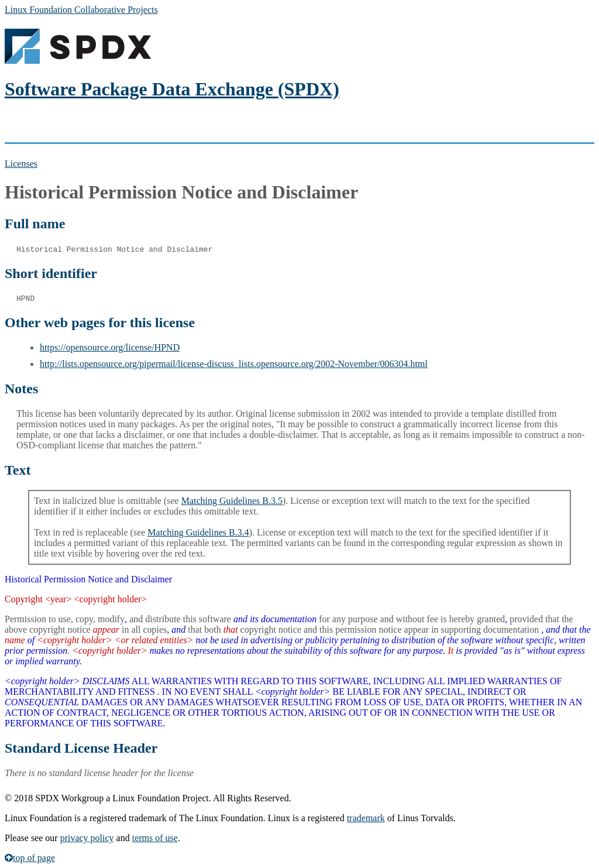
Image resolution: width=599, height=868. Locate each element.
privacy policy (87, 838)
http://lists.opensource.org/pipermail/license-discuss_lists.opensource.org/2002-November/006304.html (234, 364)
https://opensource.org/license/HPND (110, 347)
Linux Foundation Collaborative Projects (81, 10)
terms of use (155, 838)
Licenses (21, 164)
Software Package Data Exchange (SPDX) (172, 89)
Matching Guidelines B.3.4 (198, 532)
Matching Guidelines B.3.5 (232, 501)
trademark (366, 818)
